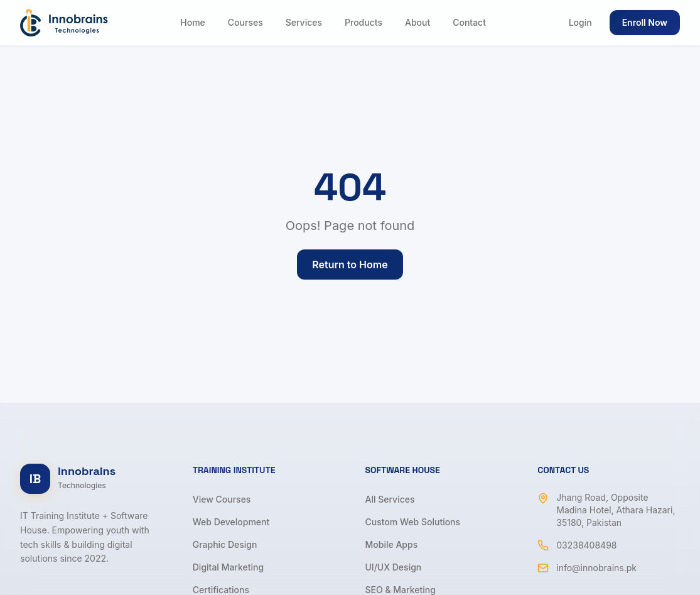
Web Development (231, 522)
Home (193, 22)
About (417, 22)
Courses (245, 22)
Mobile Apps (392, 544)
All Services (390, 499)
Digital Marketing (228, 567)
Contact (469, 22)
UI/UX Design (394, 567)
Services (304, 22)
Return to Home (350, 265)
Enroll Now (645, 22)
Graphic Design (225, 544)
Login (580, 22)
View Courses (222, 499)
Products (363, 22)
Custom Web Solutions (413, 522)
